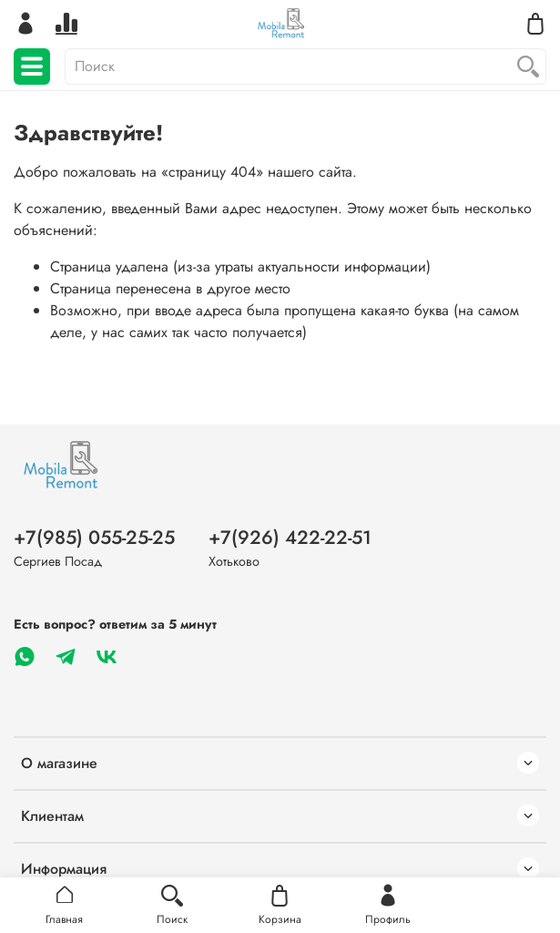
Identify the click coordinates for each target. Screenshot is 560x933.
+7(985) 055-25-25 (94, 538)
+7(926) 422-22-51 (290, 538)
